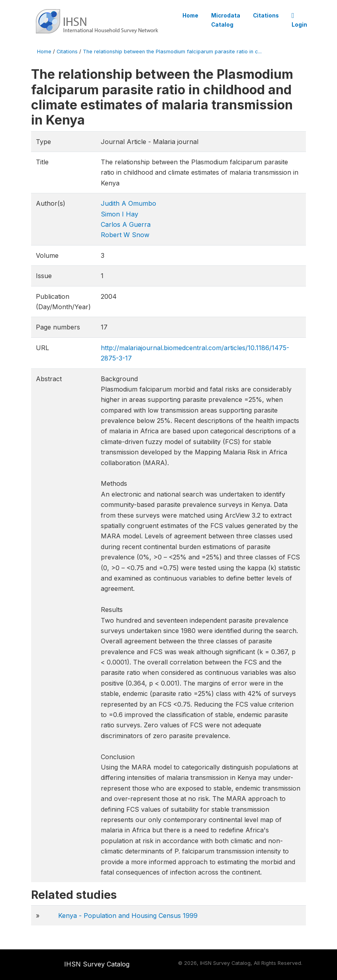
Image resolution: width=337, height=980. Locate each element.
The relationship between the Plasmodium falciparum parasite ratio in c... (172, 52)
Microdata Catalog (226, 20)
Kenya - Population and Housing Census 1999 (128, 916)
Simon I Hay (120, 214)
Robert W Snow (125, 235)
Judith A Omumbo (128, 203)
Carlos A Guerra (126, 224)
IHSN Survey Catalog (97, 964)
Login (299, 20)
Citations (266, 16)
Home (190, 16)
